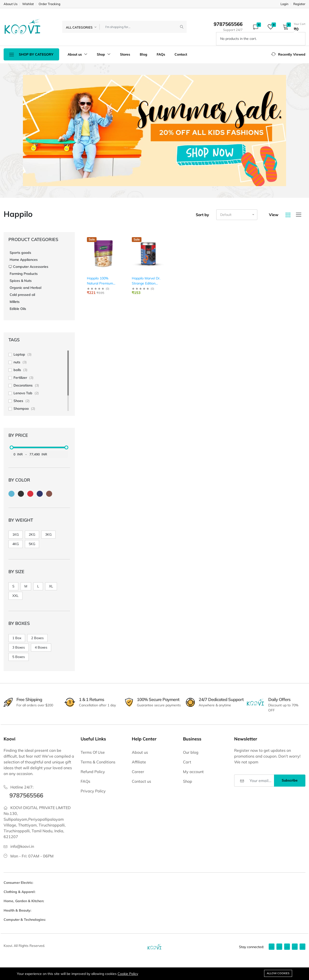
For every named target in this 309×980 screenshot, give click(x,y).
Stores (125, 54)
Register (299, 4)
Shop (104, 54)
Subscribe (290, 780)
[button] (292, 27)
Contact (181, 54)
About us (77, 54)
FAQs (161, 54)
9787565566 (26, 795)
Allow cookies (278, 973)
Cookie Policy (128, 974)
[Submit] (182, 27)
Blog (144, 54)
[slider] (12, 447)
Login (284, 4)
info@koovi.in (22, 846)
